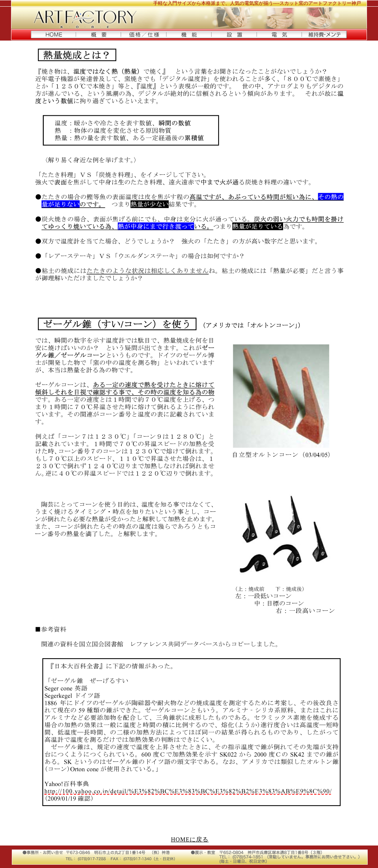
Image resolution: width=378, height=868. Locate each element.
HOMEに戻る (190, 839)
